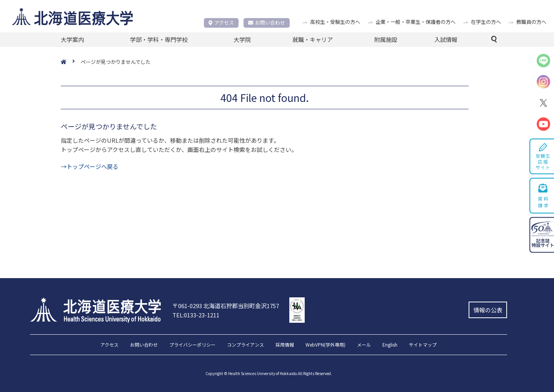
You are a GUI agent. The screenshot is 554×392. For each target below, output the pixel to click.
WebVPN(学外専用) (325, 345)
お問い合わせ (267, 23)
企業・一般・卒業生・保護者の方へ (415, 22)
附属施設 (386, 39)
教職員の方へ (531, 22)
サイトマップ (423, 345)
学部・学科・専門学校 (159, 39)
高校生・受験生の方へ (335, 22)
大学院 (242, 39)
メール (364, 345)
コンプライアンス (245, 345)
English (390, 345)
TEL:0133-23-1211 (196, 315)
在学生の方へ (486, 22)
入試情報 (446, 39)
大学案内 (72, 39)
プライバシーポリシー (192, 345)
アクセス (221, 23)
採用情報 (285, 345)
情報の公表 (488, 310)
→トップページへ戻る (90, 166)
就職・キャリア (313, 39)
